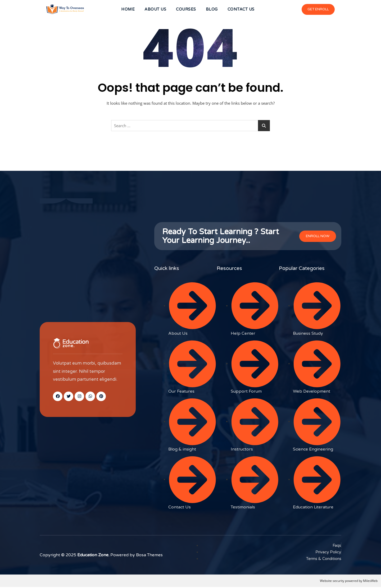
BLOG (213, 10)
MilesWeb (370, 582)
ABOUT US (155, 10)
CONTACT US (243, 10)
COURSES (186, 10)
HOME (126, 10)
